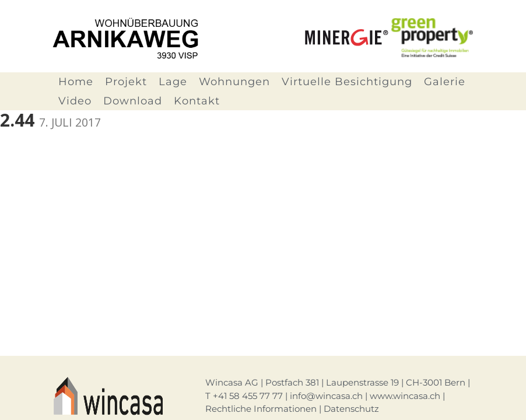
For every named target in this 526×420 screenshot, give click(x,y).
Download (133, 101)
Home (76, 82)
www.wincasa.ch (405, 396)
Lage (173, 82)
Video (75, 101)
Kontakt (197, 101)
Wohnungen (234, 82)
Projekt (126, 82)
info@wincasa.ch (326, 396)
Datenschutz (351, 409)
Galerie (445, 82)
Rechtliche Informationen (261, 409)
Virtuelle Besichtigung (347, 82)
